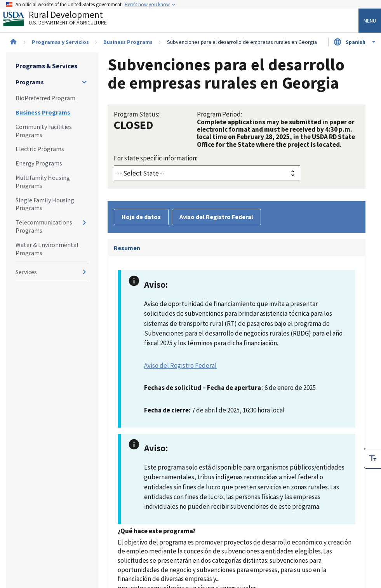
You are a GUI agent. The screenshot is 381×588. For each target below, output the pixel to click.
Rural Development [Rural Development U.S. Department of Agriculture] (61, 20)
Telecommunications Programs (44, 226)
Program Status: (137, 114)
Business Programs (128, 42)
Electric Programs (40, 149)
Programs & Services (46, 66)
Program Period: (219, 114)
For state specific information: (156, 158)
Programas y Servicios (60, 42)
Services (26, 272)
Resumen (127, 248)
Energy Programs (39, 163)
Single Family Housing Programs (45, 204)
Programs (30, 82)
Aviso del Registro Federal (216, 217)
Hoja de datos (141, 217)
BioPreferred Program (45, 98)
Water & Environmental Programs (47, 249)
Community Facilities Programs (44, 131)
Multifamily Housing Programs (43, 182)
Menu (370, 21)
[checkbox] (372, 458)
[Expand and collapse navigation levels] (84, 82)
